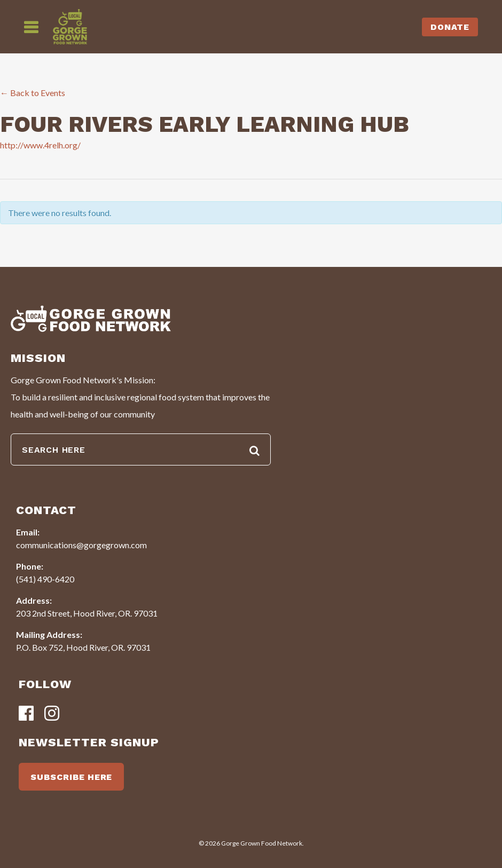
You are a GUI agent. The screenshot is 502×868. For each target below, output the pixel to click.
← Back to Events (33, 93)
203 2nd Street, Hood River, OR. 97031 (87, 613)
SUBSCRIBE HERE (71, 777)
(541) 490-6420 (45, 579)
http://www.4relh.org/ (40, 145)
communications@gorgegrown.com (81, 545)
